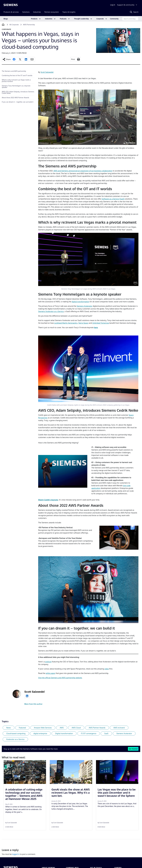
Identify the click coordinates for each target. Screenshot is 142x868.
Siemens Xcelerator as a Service (51, 311)
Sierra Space (83, 323)
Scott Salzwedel (47, 72)
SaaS (106, 733)
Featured (22, 728)
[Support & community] (127, 5)
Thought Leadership (81, 19)
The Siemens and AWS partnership (14, 71)
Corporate (100, 19)
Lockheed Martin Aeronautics (66, 323)
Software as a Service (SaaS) (113, 199)
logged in (16, 854)
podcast (48, 662)
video (107, 669)
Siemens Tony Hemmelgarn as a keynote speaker (16, 86)
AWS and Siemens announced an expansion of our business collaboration (83, 171)
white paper (51, 673)
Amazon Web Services (43, 728)
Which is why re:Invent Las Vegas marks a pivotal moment (16, 81)
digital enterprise (40, 733)
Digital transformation (64, 733)
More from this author (33, 704)
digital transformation (81, 302)
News (9, 728)
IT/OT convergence (89, 733)
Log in (113, 5)
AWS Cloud (76, 728)
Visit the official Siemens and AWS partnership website (60, 678)
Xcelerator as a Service (15, 739)
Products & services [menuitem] (11, 12)
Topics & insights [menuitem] (69, 12)
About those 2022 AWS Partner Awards (15, 98)
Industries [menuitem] (37, 12)
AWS (62, 728)
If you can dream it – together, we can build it (18, 102)
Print (73, 59)
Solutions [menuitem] (26, 12)
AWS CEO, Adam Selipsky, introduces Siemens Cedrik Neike (18, 92)
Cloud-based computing (16, 733)
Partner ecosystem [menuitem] (52, 12)
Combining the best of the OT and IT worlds (17, 75)
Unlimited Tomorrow (101, 323)
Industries (49, 19)
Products (34, 19)
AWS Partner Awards (97, 728)
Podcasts (63, 19)
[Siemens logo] (11, 5)
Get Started (133, 749)
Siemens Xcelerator (84, 306)
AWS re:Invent (119, 728)
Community (114, 19)
